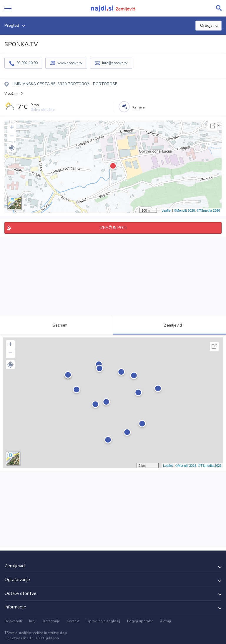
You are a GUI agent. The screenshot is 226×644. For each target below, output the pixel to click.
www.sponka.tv (70, 63)
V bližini (11, 93)
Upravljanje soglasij (103, 621)
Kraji (33, 621)
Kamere (138, 107)
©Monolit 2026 (184, 210)
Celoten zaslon (213, 126)
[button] (12, 148)
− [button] (12, 137)
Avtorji (166, 621)
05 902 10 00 (27, 63)
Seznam (57, 325)
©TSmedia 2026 (208, 210)
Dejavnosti (13, 621)
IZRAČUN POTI (113, 228)
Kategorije (51, 621)
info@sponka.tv (115, 63)
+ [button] (12, 128)
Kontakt (73, 621)
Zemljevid (169, 325)
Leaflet (166, 210)
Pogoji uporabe (140, 621)
